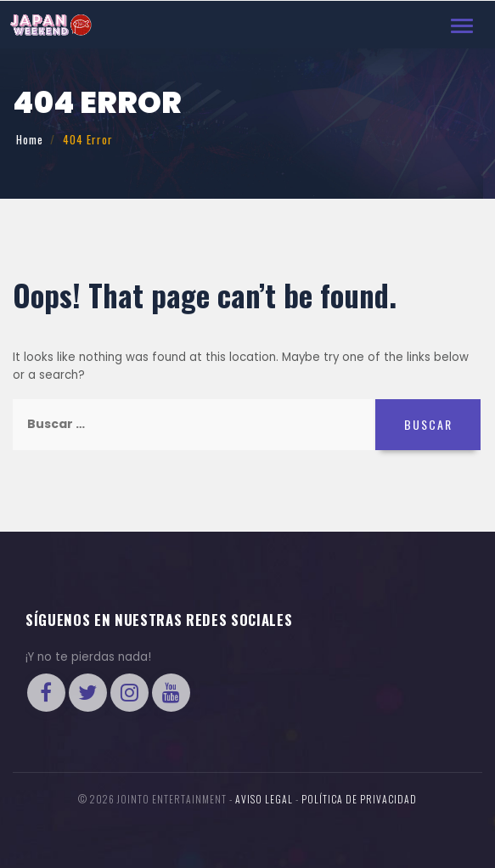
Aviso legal (264, 799)
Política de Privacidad (359, 799)
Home (30, 139)
